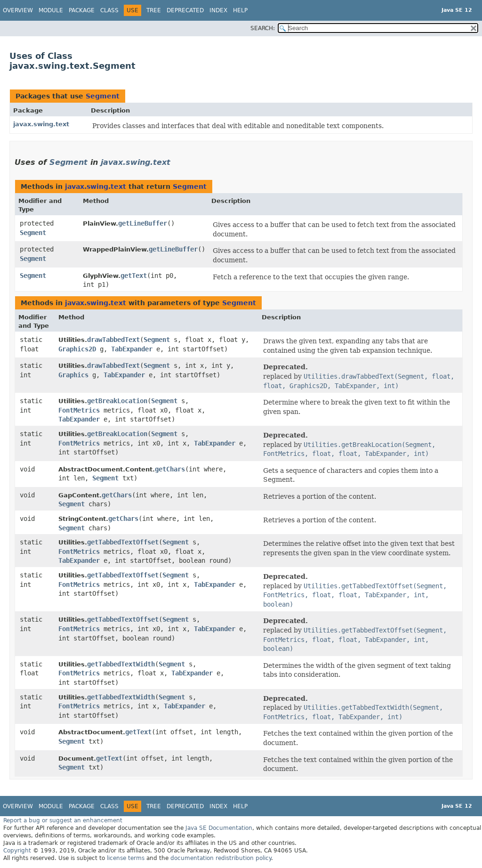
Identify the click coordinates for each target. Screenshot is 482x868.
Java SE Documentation (219, 828)
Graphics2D (77, 349)
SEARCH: (263, 28)
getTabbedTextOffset (123, 542)
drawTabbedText (113, 340)
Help (240, 10)
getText (134, 276)
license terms (126, 858)
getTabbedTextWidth (121, 664)
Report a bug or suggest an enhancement (63, 820)
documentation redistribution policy (221, 858)
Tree (154, 10)
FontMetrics (79, 410)
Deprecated (185, 10)
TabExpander (132, 349)
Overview (18, 10)
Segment (103, 96)
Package (82, 10)
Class (109, 10)
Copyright (17, 851)
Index (218, 10)
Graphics (73, 375)
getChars (170, 469)
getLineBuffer (143, 223)
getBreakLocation (117, 401)
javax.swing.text (41, 124)
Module (51, 10)
